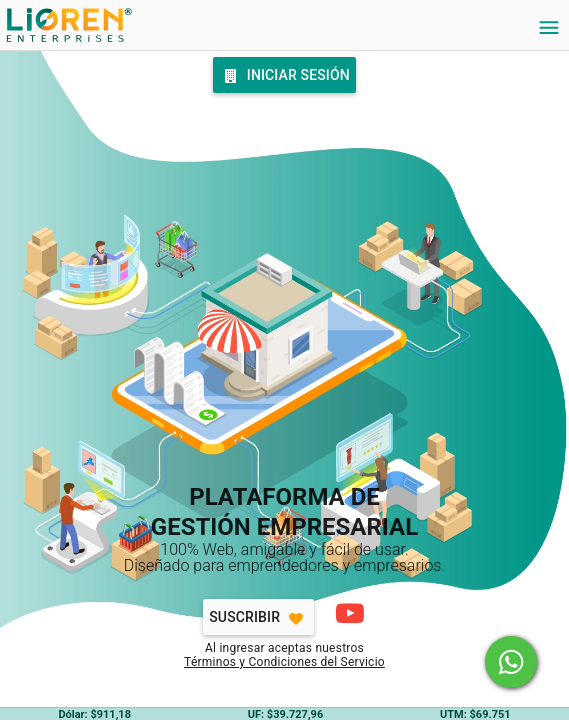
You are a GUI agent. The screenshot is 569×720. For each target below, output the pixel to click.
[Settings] (549, 28)
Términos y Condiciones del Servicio (284, 662)
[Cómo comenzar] (348, 613)
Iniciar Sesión (284, 76)
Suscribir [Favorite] (258, 619)
